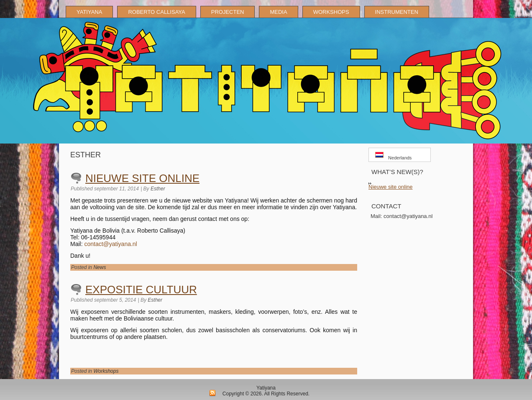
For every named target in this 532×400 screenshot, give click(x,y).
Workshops (106, 371)
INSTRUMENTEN (397, 12)
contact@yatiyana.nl (110, 244)
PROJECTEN (228, 12)
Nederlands (393, 156)
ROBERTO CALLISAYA (156, 12)
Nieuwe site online (142, 178)
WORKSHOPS (331, 12)
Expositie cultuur (141, 290)
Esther (158, 189)
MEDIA (278, 12)
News (100, 267)
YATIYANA (89, 12)
